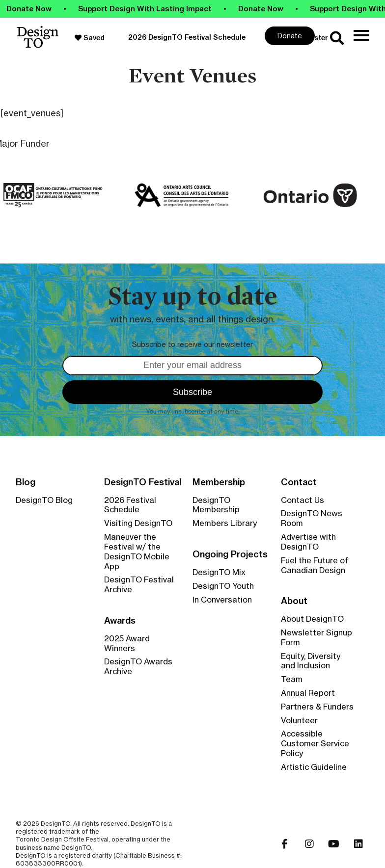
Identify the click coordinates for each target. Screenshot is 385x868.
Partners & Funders (317, 707)
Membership (219, 482)
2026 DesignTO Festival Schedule (187, 37)
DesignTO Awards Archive (138, 666)
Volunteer (299, 720)
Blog (26, 482)
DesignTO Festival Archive (139, 584)
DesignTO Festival (143, 482)
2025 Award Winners (127, 643)
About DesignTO (312, 619)
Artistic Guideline (314, 767)
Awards (120, 621)
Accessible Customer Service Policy (315, 743)
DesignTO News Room (312, 518)
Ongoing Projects (230, 554)
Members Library (225, 523)
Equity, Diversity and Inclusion (311, 661)
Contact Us (302, 500)
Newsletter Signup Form (316, 637)
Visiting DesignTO (138, 523)
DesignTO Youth (223, 586)
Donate (290, 36)
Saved (90, 38)
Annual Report (308, 693)
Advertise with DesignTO (308, 542)
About (294, 601)
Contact (299, 482)
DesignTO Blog (44, 500)
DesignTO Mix (219, 572)
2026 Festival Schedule (130, 505)
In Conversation (222, 600)
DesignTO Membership (216, 505)
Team (292, 679)
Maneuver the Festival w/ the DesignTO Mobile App (137, 551)
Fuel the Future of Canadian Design (315, 565)
